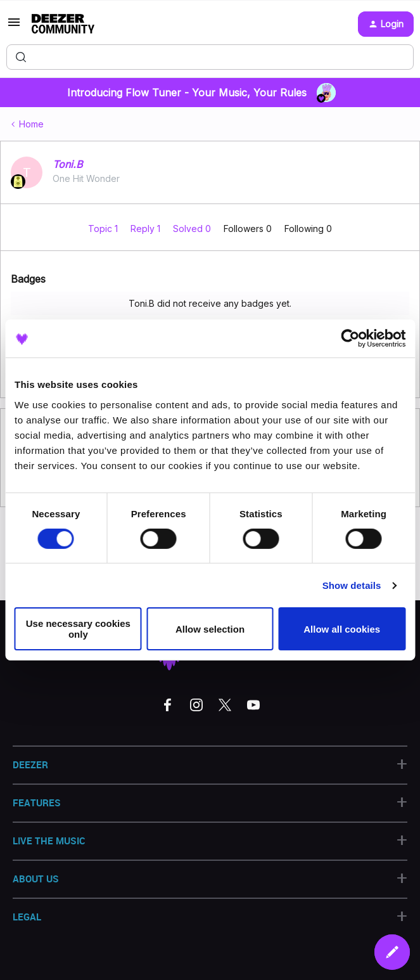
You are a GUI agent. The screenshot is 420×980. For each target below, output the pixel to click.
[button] (14, 26)
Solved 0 (193, 229)
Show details (352, 585)
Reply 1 (147, 229)
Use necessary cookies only (78, 629)
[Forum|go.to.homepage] (63, 24)
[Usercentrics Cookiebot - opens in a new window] (350, 338)
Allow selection (210, 629)
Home (31, 124)
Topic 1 (104, 229)
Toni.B (67, 164)
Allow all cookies (342, 629)
